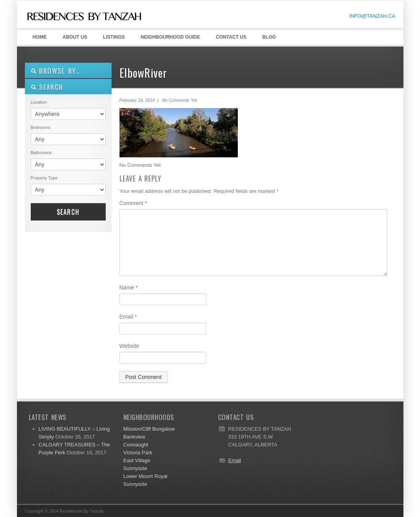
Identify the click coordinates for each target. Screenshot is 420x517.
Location (39, 102)
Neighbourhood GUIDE (169, 39)
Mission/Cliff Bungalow (149, 429)
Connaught (136, 445)
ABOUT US (74, 39)
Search (68, 212)
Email (128, 317)
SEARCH (47, 87)
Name (129, 287)
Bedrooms (41, 127)
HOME (40, 37)
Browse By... (56, 71)
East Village (137, 460)
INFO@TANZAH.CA (372, 16)
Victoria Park (138, 453)
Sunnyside (135, 468)
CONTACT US (231, 37)
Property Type (44, 178)
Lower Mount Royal (146, 476)
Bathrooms (41, 153)
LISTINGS (114, 37)
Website (129, 346)
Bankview (134, 437)
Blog (269, 37)
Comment (133, 203)
